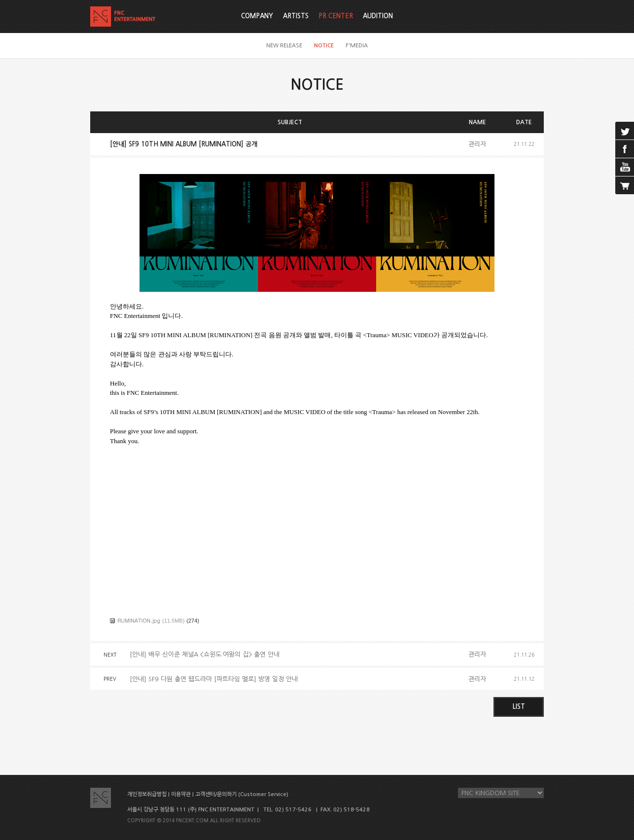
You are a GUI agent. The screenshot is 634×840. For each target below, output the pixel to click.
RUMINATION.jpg (139, 620)
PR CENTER (336, 16)
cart (625, 185)
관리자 (477, 144)
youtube (625, 167)
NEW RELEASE (284, 46)
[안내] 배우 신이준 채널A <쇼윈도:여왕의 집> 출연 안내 (205, 654)
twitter (625, 131)
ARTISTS (296, 16)
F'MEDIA (357, 46)
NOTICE (324, 46)
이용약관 (181, 794)
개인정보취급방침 (147, 794)
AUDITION (378, 16)
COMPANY (257, 16)
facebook (625, 149)
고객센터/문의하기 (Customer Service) (242, 794)
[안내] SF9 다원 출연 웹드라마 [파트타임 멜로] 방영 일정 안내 (214, 679)
